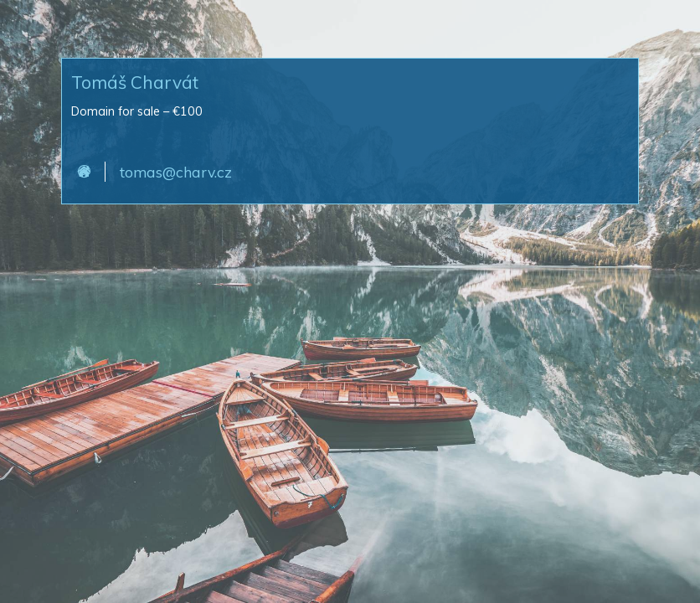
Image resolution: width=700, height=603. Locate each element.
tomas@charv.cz (176, 172)
